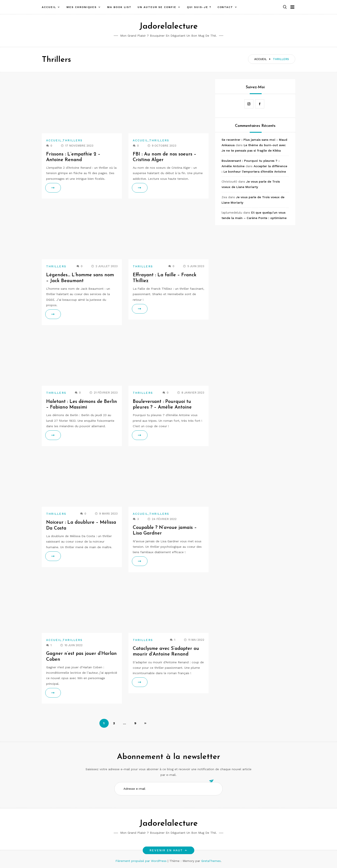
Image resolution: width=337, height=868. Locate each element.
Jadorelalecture (168, 27)
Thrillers (73, 140)
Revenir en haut (168, 850)
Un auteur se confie (157, 7)
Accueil (49, 7)
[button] (285, 7)
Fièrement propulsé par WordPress (142, 861)
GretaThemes (211, 861)
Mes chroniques (82, 7)
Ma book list (119, 7)
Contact (225, 7)
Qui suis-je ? (199, 7)
